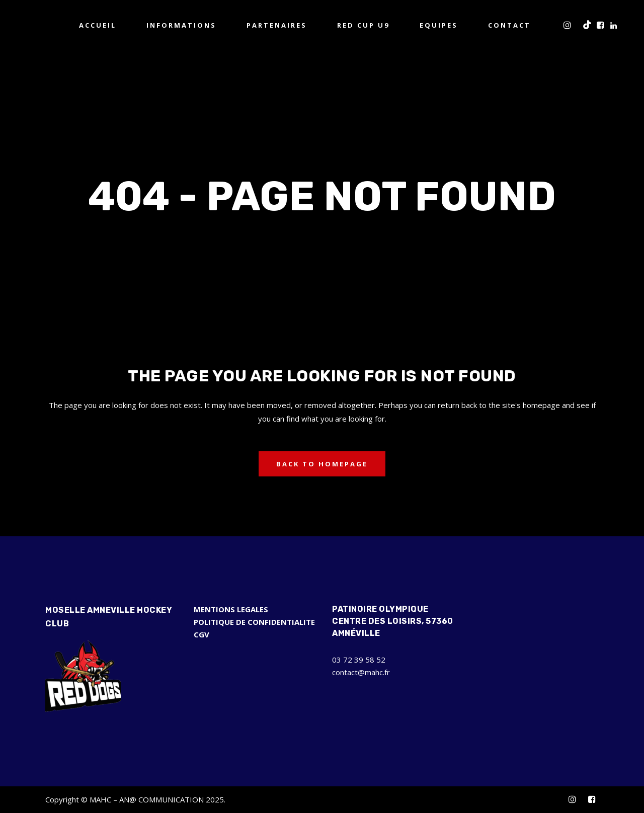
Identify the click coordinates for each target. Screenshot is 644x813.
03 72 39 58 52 (359, 660)
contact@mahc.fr (361, 672)
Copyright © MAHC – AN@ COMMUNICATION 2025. (135, 799)
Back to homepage (322, 464)
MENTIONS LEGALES (231, 609)
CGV (202, 634)
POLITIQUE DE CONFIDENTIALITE (254, 622)
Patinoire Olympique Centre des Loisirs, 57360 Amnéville (393, 621)
